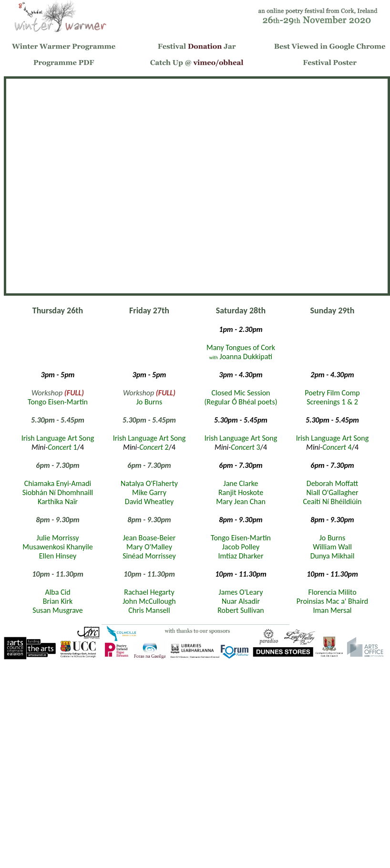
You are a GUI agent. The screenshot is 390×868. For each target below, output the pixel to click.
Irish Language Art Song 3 (241, 443)
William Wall (332, 547)
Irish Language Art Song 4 (332, 443)
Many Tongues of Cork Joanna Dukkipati (241, 352)
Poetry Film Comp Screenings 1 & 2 (332, 397)
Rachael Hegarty (149, 592)
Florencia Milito (332, 592)
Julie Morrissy (58, 538)
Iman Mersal (332, 610)
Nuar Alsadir (241, 601)
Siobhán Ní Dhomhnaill (58, 492)
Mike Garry (149, 492)
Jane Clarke (241, 483)
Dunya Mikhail (333, 556)
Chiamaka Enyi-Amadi (58, 483)
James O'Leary (241, 592)
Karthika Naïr (58, 501)
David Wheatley (149, 501)
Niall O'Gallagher (333, 492)
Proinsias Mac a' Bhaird (332, 601)
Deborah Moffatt (332, 483)
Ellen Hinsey (58, 556)
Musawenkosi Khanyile (57, 547)
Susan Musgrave (57, 610)
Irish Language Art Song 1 (58, 443)
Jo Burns (149, 402)
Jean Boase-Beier (149, 538)
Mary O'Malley (149, 547)
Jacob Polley (241, 547)
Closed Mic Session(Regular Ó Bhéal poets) (241, 397)
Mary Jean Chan (241, 501)
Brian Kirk (58, 601)
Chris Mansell (149, 610)
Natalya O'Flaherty (149, 483)
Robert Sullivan (241, 610)
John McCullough (149, 601)
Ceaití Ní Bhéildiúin (333, 501)
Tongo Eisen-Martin (58, 402)
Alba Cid (57, 592)
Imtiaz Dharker (241, 556)
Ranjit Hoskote (241, 492)
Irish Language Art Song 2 (149, 443)
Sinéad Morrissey (149, 556)
